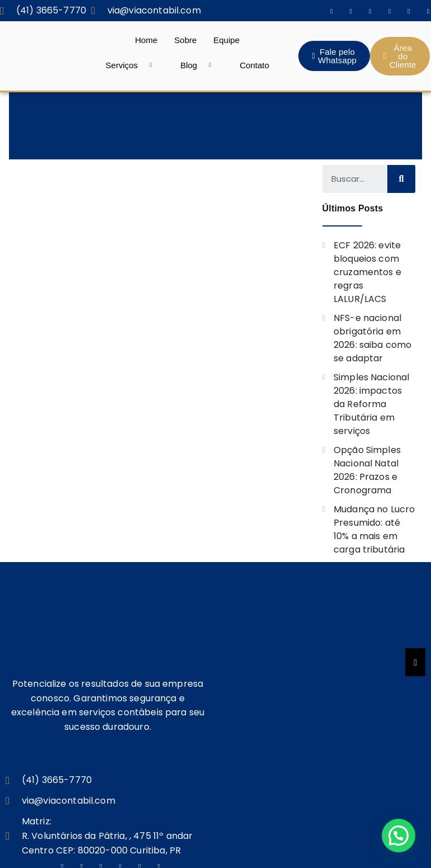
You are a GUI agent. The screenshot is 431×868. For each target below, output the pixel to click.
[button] (399, 836)
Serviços (133, 65)
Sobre (185, 40)
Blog (200, 65)
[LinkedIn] (390, 11)
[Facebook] (331, 11)
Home (146, 40)
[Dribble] (409, 11)
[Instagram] (351, 11)
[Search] (401, 179)
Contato (254, 65)
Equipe (226, 40)
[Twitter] (370, 11)
